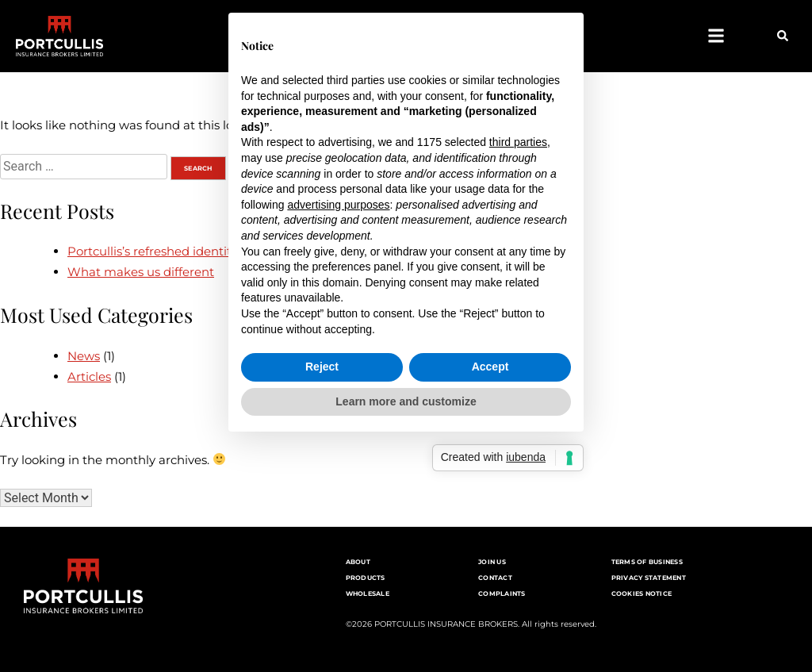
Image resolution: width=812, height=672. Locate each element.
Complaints (502, 593)
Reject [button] (322, 480)
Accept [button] (490, 480)
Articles (89, 376)
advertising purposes (338, 318)
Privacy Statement (649, 578)
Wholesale (368, 593)
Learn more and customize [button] (406, 515)
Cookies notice (642, 593)
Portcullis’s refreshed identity (152, 251)
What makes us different (141, 272)
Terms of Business (647, 562)
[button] (716, 36)
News (84, 356)
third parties (518, 256)
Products (366, 578)
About (358, 562)
